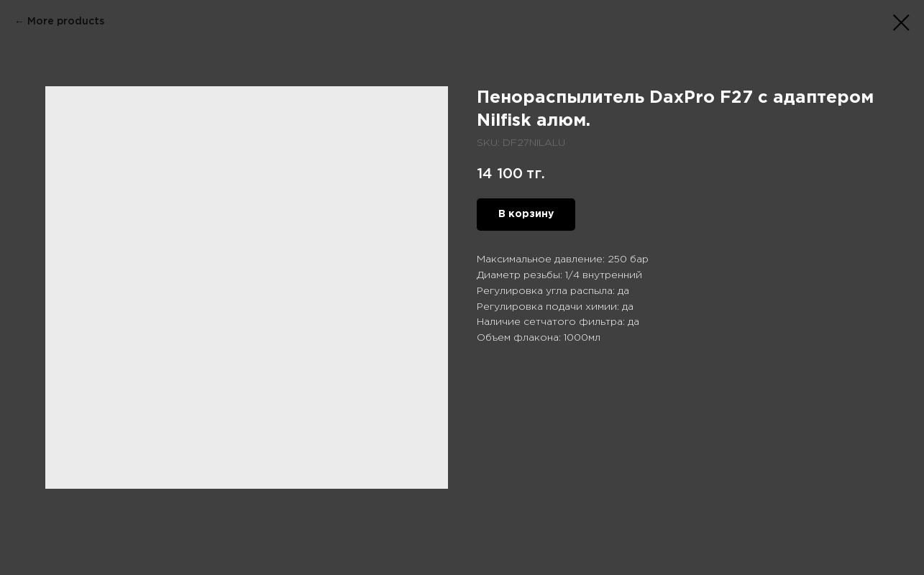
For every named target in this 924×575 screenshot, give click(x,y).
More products (66, 22)
